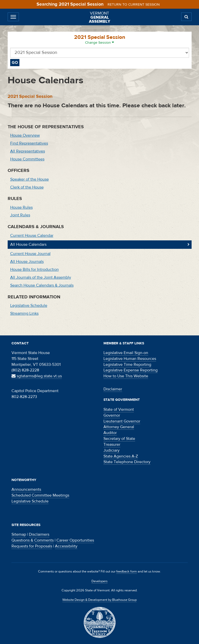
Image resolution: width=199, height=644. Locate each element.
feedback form (127, 571)
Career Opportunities (75, 540)
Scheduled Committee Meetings (40, 495)
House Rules (21, 207)
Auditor (110, 433)
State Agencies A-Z (121, 456)
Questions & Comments (33, 540)
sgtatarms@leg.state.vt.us (37, 376)
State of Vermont (119, 409)
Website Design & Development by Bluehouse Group (100, 600)
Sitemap (19, 534)
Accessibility (66, 546)
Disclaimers (39, 534)
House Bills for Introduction (34, 270)
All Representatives (28, 151)
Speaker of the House (30, 179)
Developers (100, 581)
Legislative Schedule (29, 306)
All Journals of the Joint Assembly (41, 277)
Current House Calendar (32, 236)
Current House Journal (30, 254)
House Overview (25, 135)
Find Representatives (29, 143)
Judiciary (112, 450)
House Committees (27, 159)
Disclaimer (113, 389)
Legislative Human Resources (130, 359)
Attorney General (119, 427)
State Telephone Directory (127, 462)
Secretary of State (119, 439)
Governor (112, 415)
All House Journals (27, 262)
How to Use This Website (126, 376)
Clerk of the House (27, 187)
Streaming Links (24, 313)
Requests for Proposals (32, 546)
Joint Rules (20, 215)
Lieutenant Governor (122, 421)
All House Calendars (28, 244)
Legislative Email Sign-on (126, 353)
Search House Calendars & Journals (42, 285)
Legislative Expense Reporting (131, 370)
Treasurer (112, 444)
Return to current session (134, 5)
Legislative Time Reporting (127, 365)
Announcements (26, 489)
